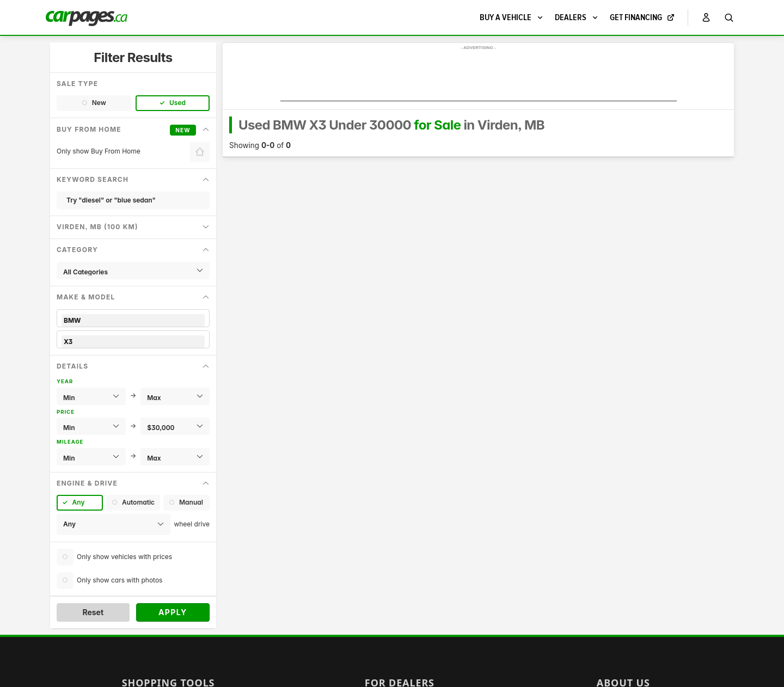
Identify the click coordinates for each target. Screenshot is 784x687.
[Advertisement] (479, 77)
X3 (133, 342)
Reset (93, 612)
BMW (133, 320)
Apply (173, 612)
